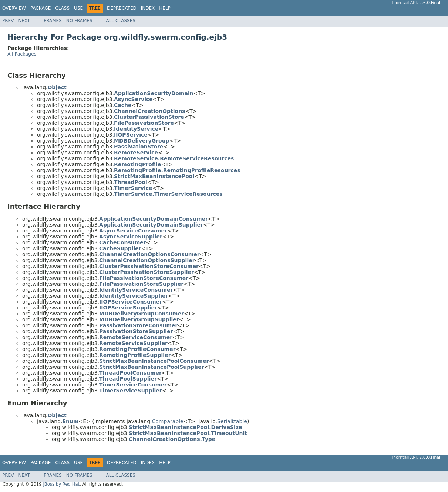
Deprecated (122, 8)
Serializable (232, 421)
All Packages (22, 54)
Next (24, 21)
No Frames (79, 21)
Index (148, 8)
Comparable (168, 421)
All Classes (121, 21)
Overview (14, 8)
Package (41, 8)
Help (165, 8)
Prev (8, 21)
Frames (53, 21)
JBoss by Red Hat (61, 484)
